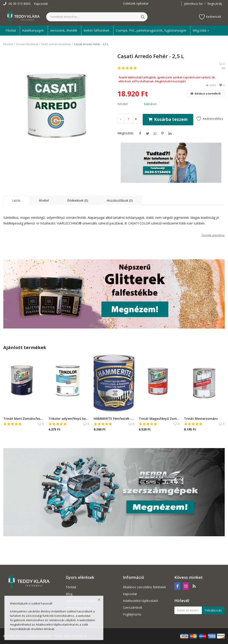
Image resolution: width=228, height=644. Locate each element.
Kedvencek (210, 17)
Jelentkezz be (193, 4)
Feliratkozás (213, 610)
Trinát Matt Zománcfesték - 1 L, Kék (24, 419)
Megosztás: (126, 133)
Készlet (123, 104)
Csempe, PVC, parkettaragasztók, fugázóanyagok (151, 30)
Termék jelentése (213, 235)
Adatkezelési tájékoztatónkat (55, 624)
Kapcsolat (41, 4)
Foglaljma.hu (132, 614)
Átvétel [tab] (44, 200)
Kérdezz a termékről (206, 94)
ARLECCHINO (69, 223)
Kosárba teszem (168, 119)
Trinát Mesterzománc (201, 419)
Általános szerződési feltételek (144, 587)
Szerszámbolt (133, 607)
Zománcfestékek (27, 44)
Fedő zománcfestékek (56, 44)
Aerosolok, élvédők (64, 30)
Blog (69, 594)
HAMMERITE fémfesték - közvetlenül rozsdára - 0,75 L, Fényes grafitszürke (114, 419)
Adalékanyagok (33, 30)
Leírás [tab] (16, 200)
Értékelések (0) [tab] (78, 200)
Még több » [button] (201, 30)
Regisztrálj (215, 4)
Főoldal (11, 30)
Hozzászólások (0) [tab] (120, 200)
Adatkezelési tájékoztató (140, 601)
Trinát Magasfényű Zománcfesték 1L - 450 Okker (159, 419)
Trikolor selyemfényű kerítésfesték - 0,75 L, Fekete (69, 419)
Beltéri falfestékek (96, 30)
